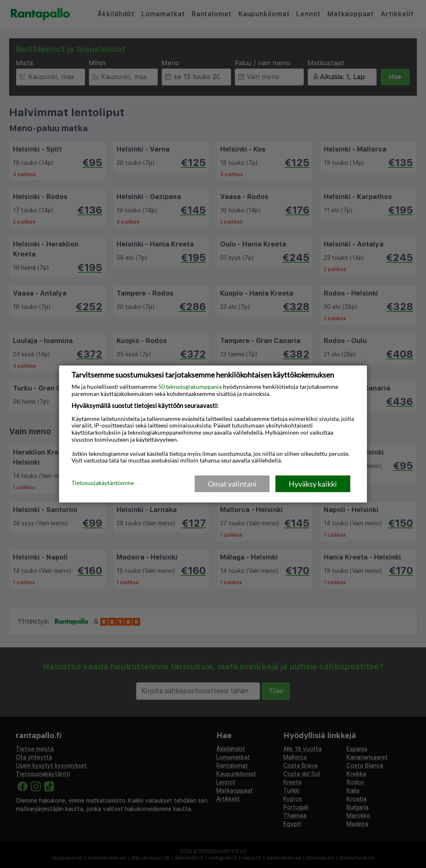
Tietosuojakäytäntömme (103, 483)
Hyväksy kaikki (313, 484)
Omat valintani (232, 484)
